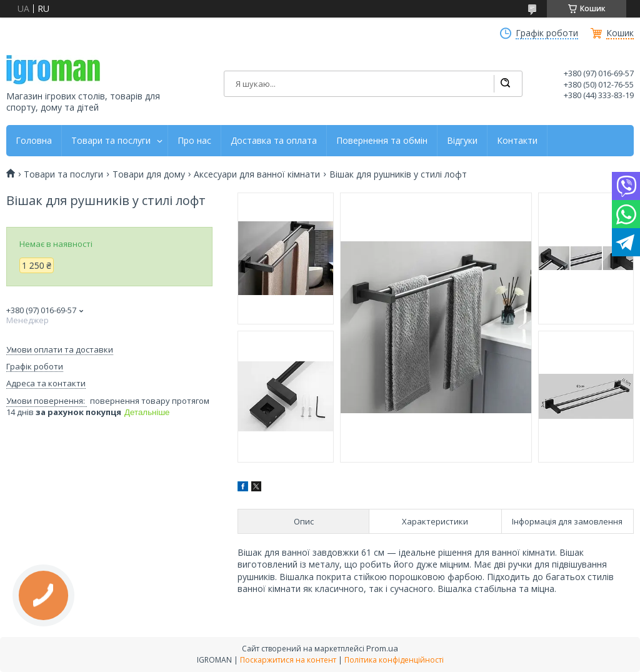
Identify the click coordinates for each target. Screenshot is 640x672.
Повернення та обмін (382, 141)
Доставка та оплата (274, 141)
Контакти (517, 141)
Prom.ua (382, 648)
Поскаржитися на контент (288, 660)
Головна (34, 141)
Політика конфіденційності (394, 660)
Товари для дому (149, 174)
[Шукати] (505, 84)
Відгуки (462, 141)
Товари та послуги (111, 141)
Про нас (194, 141)
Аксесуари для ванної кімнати (257, 174)
